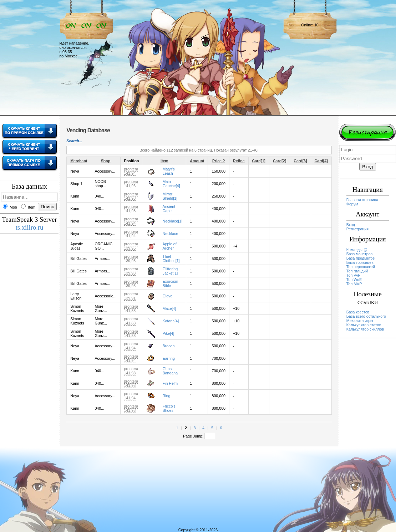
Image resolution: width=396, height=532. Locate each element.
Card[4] (321, 161)
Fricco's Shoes (169, 408)
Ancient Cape (169, 209)
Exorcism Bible (171, 283)
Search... (74, 141)
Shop (106, 161)
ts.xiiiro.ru (30, 227)
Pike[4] (169, 333)
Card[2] (280, 161)
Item (164, 161)
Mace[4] (169, 308)
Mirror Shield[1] (170, 196)
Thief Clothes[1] (171, 259)
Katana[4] (171, 321)
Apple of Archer (170, 246)
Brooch (169, 346)
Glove (168, 296)
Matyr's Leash (169, 171)
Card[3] (300, 161)
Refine (239, 161)
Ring (167, 396)
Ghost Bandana (170, 371)
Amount (197, 161)
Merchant (79, 161)
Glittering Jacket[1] (170, 271)
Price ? (219, 161)
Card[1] (259, 161)
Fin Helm (170, 383)
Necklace (171, 234)
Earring (169, 358)
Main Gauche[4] (171, 184)
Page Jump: (199, 436)
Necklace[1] (173, 221)
